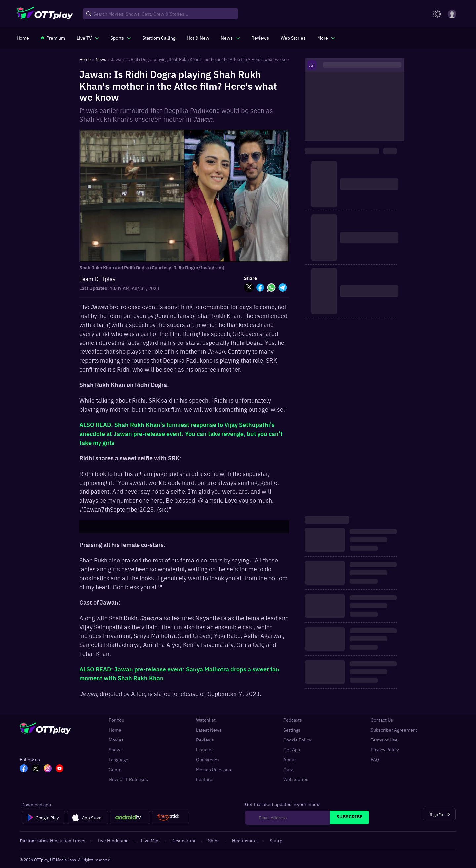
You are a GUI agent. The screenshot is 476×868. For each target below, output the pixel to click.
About (290, 759)
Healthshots (245, 840)
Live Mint (151, 840)
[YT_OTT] (59, 769)
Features (205, 779)
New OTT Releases (128, 779)
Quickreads (208, 759)
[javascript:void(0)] (88, 38)
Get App (292, 749)
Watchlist (206, 720)
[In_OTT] (48, 769)
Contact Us (382, 720)
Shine (214, 840)
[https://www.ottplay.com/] (23, 38)
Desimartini (184, 840)
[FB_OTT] (24, 769)
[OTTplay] (45, 14)
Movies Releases (214, 769)
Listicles (205, 749)
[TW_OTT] (36, 769)
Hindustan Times (68, 840)
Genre (115, 769)
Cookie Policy (297, 740)
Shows (116, 749)
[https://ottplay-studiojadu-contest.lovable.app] (159, 38)
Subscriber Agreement (394, 730)
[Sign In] (439, 814)
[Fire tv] (170, 817)
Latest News (209, 730)
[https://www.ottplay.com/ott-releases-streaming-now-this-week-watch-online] (198, 38)
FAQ (375, 759)
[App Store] (87, 817)
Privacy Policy (385, 749)
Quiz (288, 769)
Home (115, 730)
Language (119, 759)
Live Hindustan (114, 840)
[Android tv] (130, 817)
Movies (116, 740)
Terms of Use (384, 740)
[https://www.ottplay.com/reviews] (260, 38)
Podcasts (293, 720)
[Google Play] (44, 817)
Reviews (205, 740)
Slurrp (276, 840)
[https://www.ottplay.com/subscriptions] (53, 38)
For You (117, 720)
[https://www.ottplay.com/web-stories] (293, 38)
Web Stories (296, 779)
